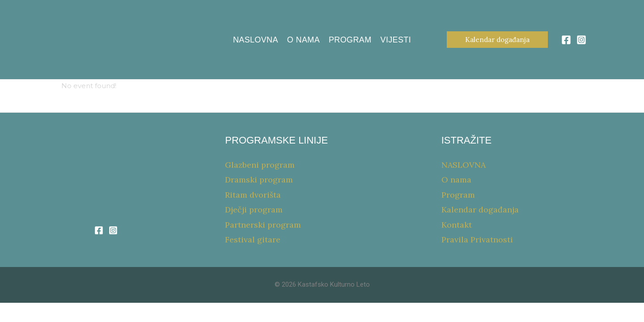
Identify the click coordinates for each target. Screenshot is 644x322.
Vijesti (396, 40)
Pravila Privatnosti (477, 239)
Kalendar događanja (480, 210)
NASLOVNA (256, 40)
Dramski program (259, 180)
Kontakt (457, 225)
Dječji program (254, 210)
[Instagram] (581, 40)
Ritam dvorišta (253, 195)
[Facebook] (566, 40)
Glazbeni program (260, 165)
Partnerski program (263, 225)
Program (350, 40)
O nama (303, 40)
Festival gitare (253, 239)
